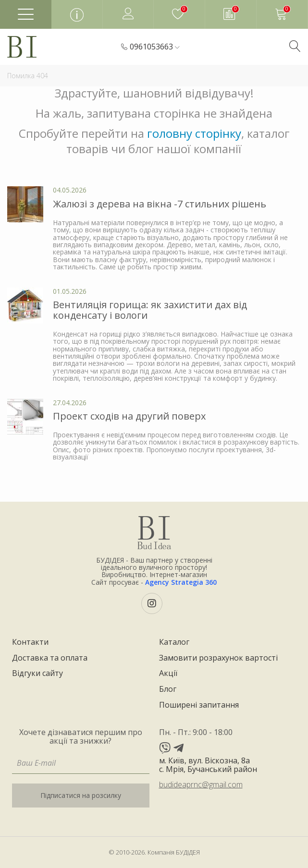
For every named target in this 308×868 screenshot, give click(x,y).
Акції (168, 674)
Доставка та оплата (50, 658)
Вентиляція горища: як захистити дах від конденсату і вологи (150, 310)
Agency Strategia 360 (181, 582)
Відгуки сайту (37, 674)
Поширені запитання (199, 705)
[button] (155, 47)
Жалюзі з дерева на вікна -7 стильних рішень (160, 204)
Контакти (30, 642)
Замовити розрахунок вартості (218, 658)
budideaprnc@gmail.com (201, 784)
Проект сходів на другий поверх (129, 416)
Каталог (174, 642)
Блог (168, 689)
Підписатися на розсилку (81, 795)
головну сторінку (194, 133)
